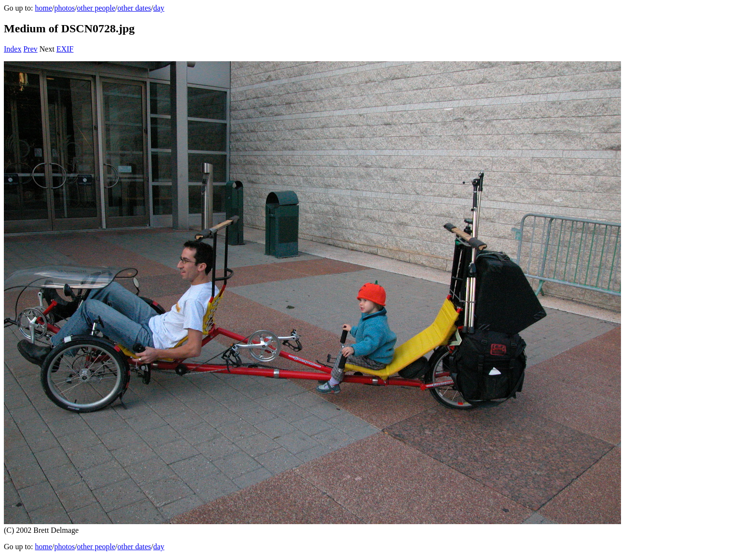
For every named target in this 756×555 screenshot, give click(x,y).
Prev (30, 49)
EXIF (65, 49)
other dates (135, 8)
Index (13, 49)
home (43, 8)
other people (96, 8)
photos (64, 8)
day (159, 8)
